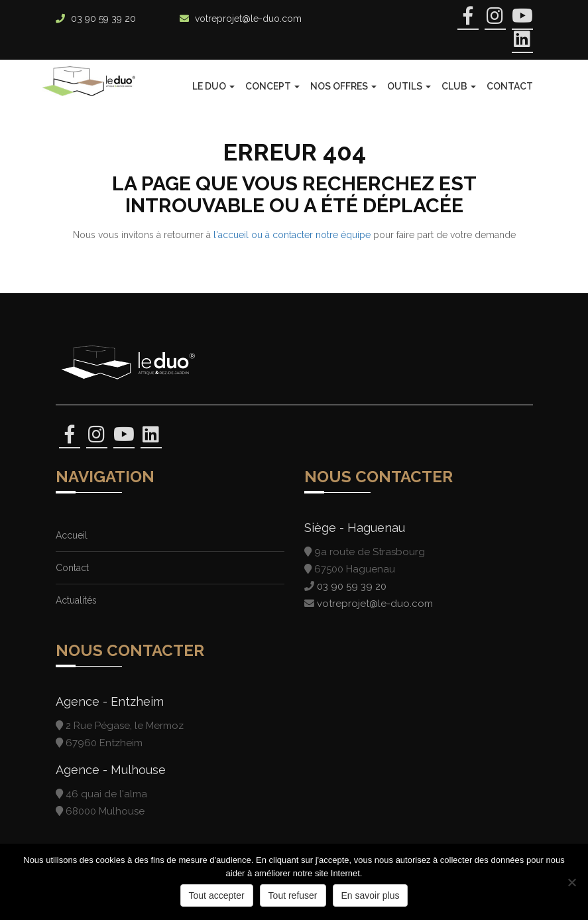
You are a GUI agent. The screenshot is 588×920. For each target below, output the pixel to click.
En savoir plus (371, 895)
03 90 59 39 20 (103, 19)
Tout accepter (217, 895)
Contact (510, 86)
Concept (272, 86)
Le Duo (213, 86)
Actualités (76, 600)
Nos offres (343, 86)
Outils (409, 86)
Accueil (72, 535)
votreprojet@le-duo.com (248, 19)
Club (459, 86)
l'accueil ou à (243, 235)
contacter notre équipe (322, 235)
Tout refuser (293, 895)
